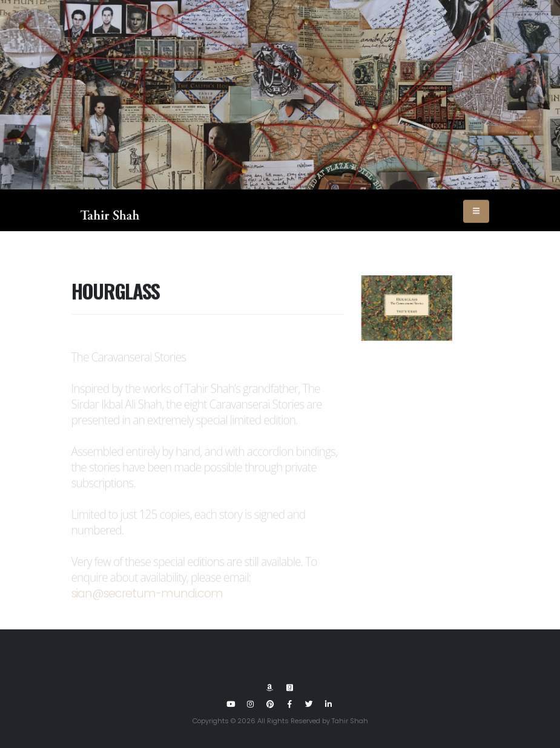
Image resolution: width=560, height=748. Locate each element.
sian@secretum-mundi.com (147, 599)
